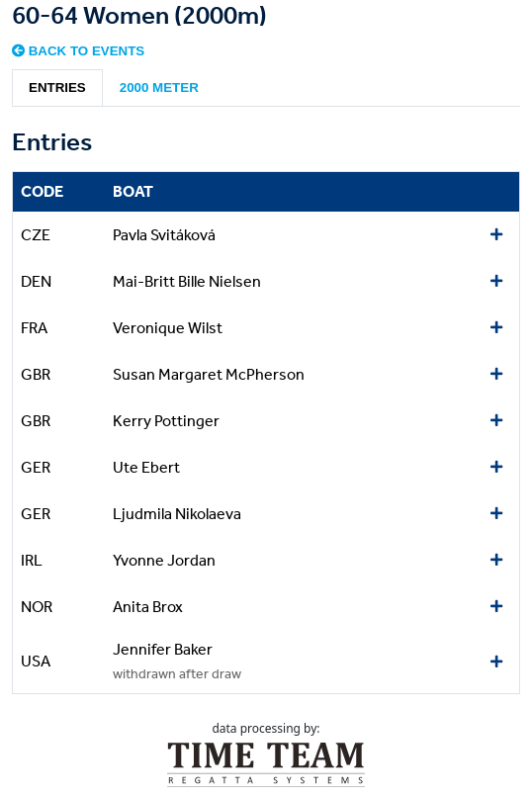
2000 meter (159, 88)
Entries (57, 88)
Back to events (78, 51)
